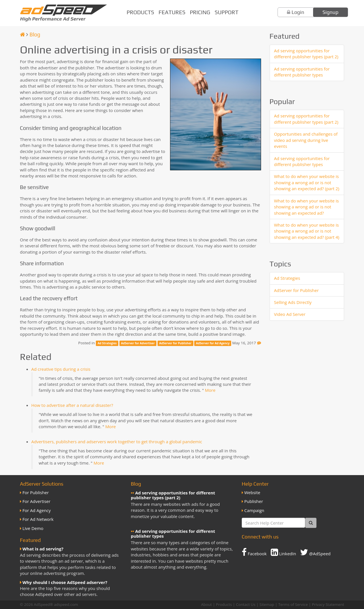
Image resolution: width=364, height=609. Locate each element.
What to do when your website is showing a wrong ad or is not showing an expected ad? (307, 207)
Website (252, 492)
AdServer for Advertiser (138, 343)
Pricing (200, 12)
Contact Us (246, 604)
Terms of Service (293, 604)
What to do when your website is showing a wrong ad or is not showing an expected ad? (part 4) (307, 231)
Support (227, 12)
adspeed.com (66, 604)
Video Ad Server (290, 314)
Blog (35, 34)
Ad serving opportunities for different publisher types (302, 72)
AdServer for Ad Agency (213, 343)
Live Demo (33, 528)
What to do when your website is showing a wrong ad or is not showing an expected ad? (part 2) (307, 182)
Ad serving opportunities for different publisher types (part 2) (306, 54)
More (210, 390)
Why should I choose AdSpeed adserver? (65, 582)
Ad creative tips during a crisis (61, 369)
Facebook (254, 552)
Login (298, 12)
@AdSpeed (315, 552)
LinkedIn (284, 552)
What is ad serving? (43, 549)
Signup (330, 12)
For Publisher (36, 492)
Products (140, 12)
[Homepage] (22, 34)
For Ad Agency (37, 510)
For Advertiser (36, 501)
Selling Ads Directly (293, 302)
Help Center (255, 484)
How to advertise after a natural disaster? (72, 405)
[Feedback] (259, 343)
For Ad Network (38, 519)
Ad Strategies (107, 343)
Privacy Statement (328, 604)
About (206, 604)
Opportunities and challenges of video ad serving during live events (306, 140)
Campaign (254, 510)
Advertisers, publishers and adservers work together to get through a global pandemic (117, 442)
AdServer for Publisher (175, 343)
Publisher (254, 501)
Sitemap (267, 604)
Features (172, 12)
